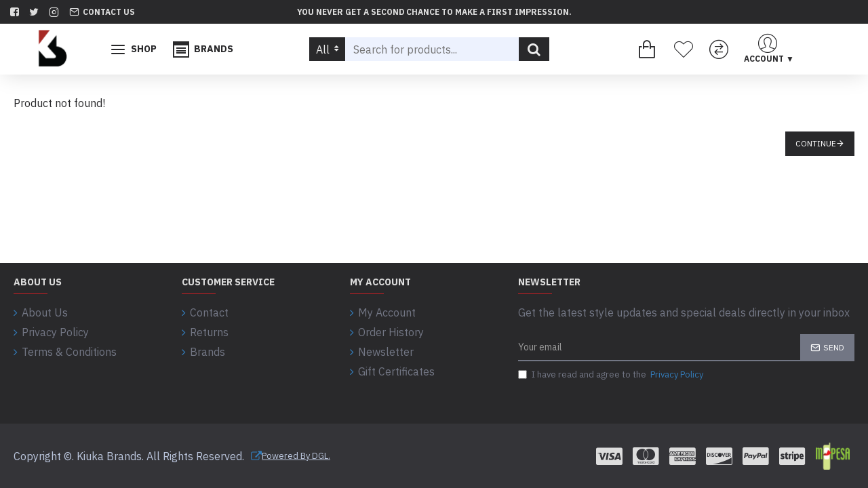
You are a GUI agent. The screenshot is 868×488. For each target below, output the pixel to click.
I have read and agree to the (612, 375)
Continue (816, 143)
